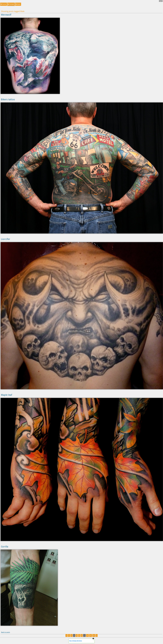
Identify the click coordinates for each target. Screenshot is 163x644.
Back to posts (6, 632)
